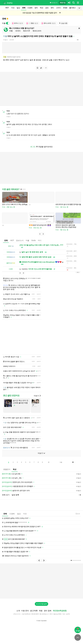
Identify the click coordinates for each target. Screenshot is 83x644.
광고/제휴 (34, 611)
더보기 (37, 396)
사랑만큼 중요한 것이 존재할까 (19, 486)
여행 (11, 31)
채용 (41, 611)
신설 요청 (63, 23)
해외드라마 (37, 31)
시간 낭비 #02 (12, 474)
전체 (6, 240)
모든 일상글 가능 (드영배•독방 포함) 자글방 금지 (40, 13)
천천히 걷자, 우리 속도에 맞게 (18, 482)
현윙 (32, 23)
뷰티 (52, 8)
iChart (65, 8)
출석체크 (73, 8)
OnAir (34, 240)
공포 (47, 8)
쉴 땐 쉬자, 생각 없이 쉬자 (16, 491)
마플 (27, 240)
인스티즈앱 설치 (41, 604)
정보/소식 (20, 240)
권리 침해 (48, 611)
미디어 (41, 240)
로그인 (33, 147)
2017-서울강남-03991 (55, 614)
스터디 (59, 8)
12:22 (78, 514)
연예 (24, 8)
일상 (18, 8)
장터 (36, 8)
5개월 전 (5, 40)
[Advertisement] (41, 337)
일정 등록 (15, 495)
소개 (18, 611)
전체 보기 (6, 495)
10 (49, 462)
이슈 (13, 8)
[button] (40, 234)
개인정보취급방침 (60, 611)
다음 (61, 462)
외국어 (18, 31)
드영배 (30, 8)
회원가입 (63, 3)
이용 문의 (25, 611)
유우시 (18, 23)
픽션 (41, 8)
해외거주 (27, 31)
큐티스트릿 (49, 23)
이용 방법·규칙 (54, 3)
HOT (7, 8)
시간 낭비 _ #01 (13, 478)
